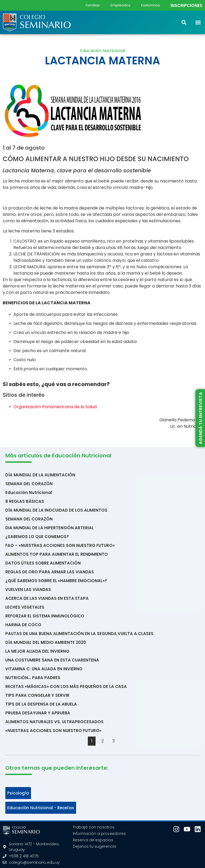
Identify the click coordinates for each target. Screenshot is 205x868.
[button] (198, 22)
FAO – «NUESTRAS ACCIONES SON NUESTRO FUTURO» (60, 545)
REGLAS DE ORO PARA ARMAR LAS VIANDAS (50, 572)
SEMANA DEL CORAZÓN (29, 484)
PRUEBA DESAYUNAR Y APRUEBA (38, 713)
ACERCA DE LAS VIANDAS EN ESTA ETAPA (47, 598)
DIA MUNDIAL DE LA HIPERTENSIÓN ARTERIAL (50, 528)
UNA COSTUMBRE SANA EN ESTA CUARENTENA (52, 660)
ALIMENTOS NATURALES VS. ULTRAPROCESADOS (54, 722)
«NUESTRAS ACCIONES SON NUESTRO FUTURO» (53, 731)
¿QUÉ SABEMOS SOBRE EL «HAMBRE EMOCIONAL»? (56, 581)
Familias (93, 5)
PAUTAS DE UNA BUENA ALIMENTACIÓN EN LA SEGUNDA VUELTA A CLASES (79, 634)
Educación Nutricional (103, 51)
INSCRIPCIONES (186, 5)
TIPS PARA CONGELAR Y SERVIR (37, 695)
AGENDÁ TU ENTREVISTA (200, 418)
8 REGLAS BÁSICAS (25, 501)
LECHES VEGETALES (25, 607)
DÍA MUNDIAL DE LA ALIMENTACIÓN (40, 475)
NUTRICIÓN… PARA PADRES (33, 678)
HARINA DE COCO (23, 625)
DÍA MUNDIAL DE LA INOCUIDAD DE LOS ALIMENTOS (56, 510)
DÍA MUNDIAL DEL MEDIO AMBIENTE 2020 (46, 642)
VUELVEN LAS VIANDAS (28, 589)
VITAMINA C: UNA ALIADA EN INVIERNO (44, 669)
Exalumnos (151, 5)
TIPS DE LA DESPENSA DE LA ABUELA (41, 704)
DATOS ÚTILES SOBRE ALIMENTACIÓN (43, 563)
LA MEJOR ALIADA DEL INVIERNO (37, 651)
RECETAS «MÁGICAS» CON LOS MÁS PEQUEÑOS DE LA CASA (66, 686)
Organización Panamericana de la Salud (55, 407)
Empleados (121, 5)
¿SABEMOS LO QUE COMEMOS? (37, 537)
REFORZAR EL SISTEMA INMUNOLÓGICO (45, 616)
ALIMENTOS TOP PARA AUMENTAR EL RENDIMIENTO (57, 554)
